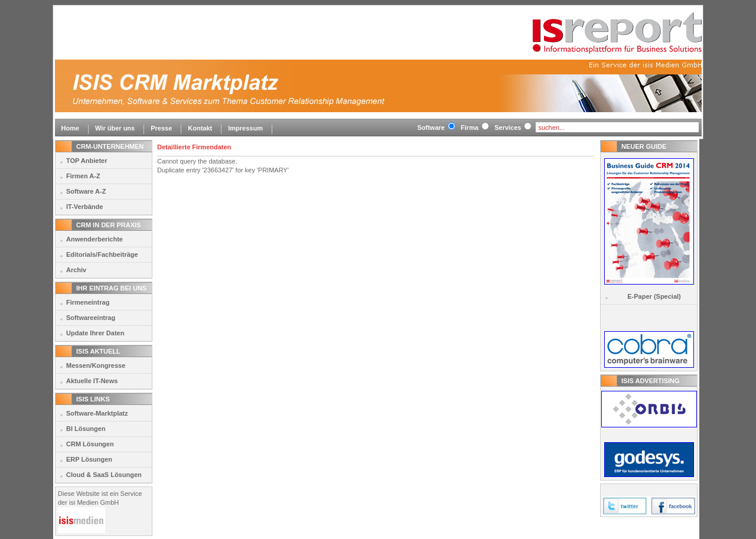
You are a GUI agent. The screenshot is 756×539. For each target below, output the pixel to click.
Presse (161, 128)
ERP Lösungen (89, 459)
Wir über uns (115, 128)
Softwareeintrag (91, 318)
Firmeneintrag (88, 302)
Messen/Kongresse (96, 365)
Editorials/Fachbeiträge (102, 254)
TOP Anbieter (87, 161)
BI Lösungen (86, 429)
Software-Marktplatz (97, 413)
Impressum (245, 128)
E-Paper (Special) (654, 296)
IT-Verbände (84, 207)
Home (71, 128)
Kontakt (200, 128)
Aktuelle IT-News (92, 381)
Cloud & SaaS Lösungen (104, 475)
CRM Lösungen (90, 444)
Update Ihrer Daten (95, 333)
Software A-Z (86, 191)
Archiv (76, 270)
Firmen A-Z (83, 176)
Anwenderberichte (94, 239)
